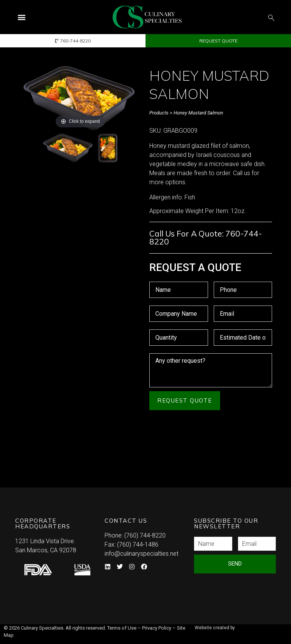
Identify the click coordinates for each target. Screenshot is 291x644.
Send (235, 564)
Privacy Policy (157, 628)
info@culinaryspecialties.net (142, 554)
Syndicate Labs (199, 631)
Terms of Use (122, 628)
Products (159, 113)
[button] (21, 17)
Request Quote (185, 400)
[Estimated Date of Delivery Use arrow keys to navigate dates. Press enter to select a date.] (243, 338)
